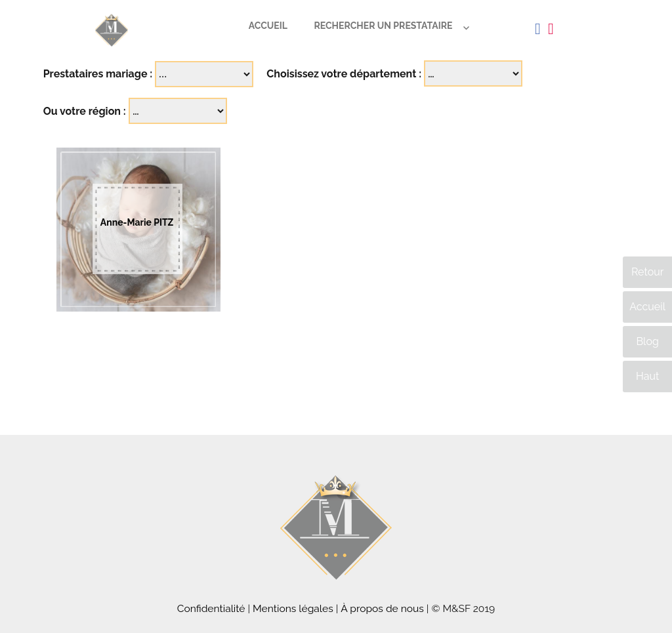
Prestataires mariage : (98, 74)
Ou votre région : (85, 111)
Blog (647, 341)
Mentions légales (293, 608)
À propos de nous (382, 608)
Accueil (268, 26)
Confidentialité (211, 608)
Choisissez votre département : (344, 74)
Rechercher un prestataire (383, 26)
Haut (647, 376)
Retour (647, 272)
